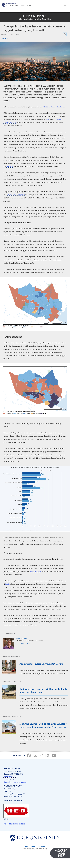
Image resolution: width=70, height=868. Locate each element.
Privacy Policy (35, 849)
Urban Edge (35, 16)
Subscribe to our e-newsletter (15, 782)
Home (27, 846)
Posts (28, 644)
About (33, 846)
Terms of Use (26, 849)
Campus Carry (43, 849)
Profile (23, 644)
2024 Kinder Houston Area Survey (54, 107)
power (47, 119)
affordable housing (35, 572)
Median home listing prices (16, 195)
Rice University (11, 4)
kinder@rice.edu (10, 777)
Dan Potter (10, 167)
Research (41, 846)
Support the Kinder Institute (14, 824)
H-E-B (6, 819)
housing (8, 584)
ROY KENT (5, 39)
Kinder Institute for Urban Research (19, 6)
